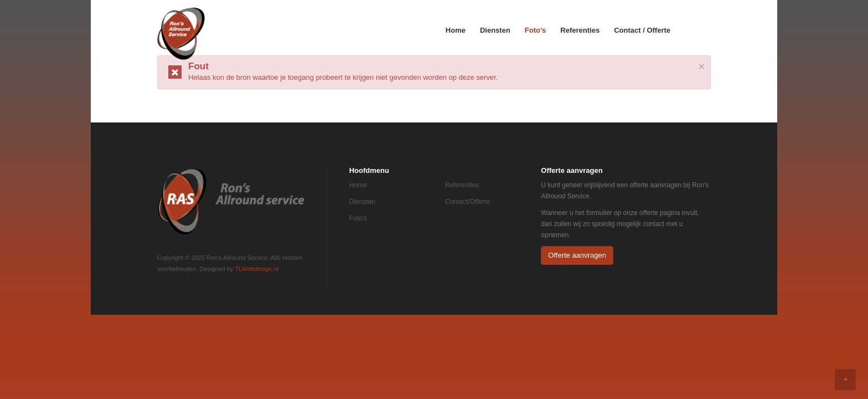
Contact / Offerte (642, 30)
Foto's (535, 30)
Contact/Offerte (467, 202)
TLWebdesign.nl (256, 269)
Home (456, 30)
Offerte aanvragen (577, 255)
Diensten (495, 30)
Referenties (580, 30)
